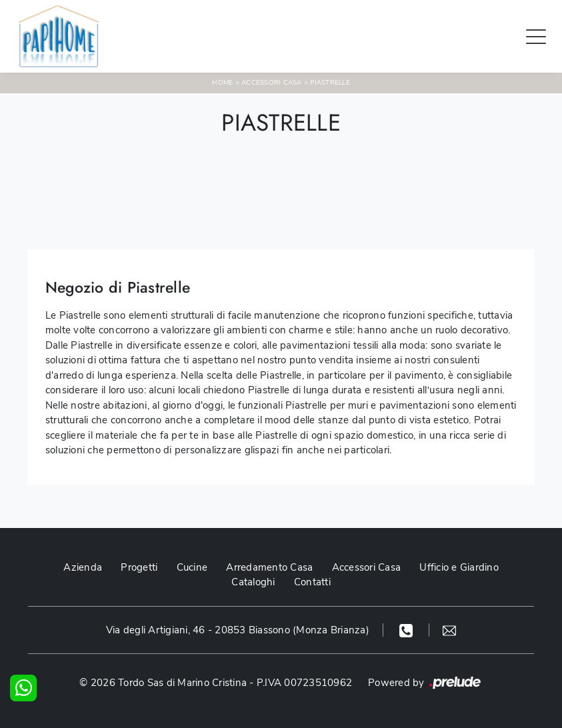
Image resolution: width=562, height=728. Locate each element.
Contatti (312, 582)
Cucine (192, 567)
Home (222, 83)
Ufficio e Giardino (459, 567)
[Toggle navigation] (536, 36)
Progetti (139, 567)
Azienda (83, 567)
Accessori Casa (272, 83)
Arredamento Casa (269, 567)
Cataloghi (253, 582)
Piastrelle (330, 83)
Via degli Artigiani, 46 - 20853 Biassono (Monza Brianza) (238, 630)
